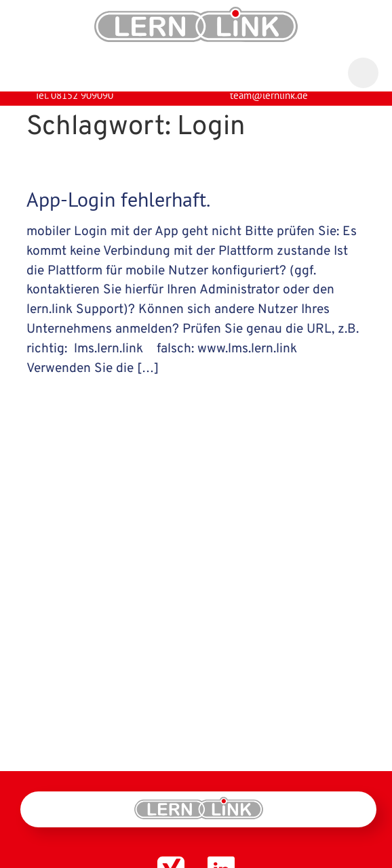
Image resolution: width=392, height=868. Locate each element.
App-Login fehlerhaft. (118, 210)
